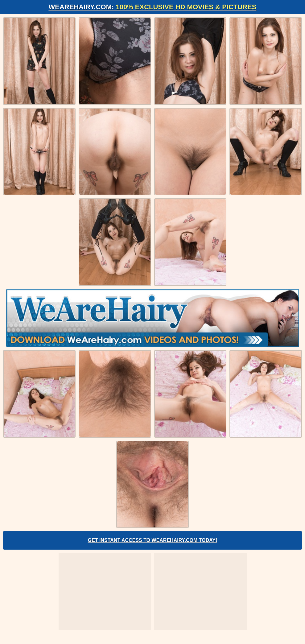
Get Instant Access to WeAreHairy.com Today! (153, 540)
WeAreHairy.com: (153, 7)
